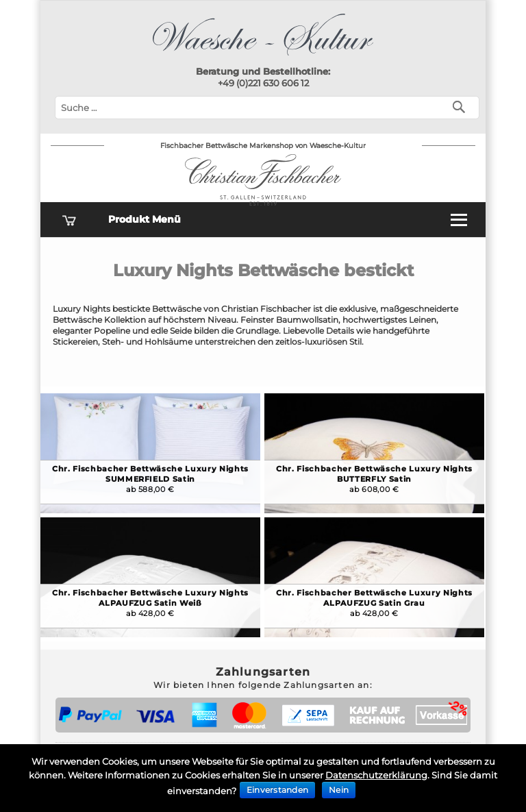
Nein (339, 790)
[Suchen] (462, 106)
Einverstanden (277, 790)
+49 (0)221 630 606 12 (263, 83)
